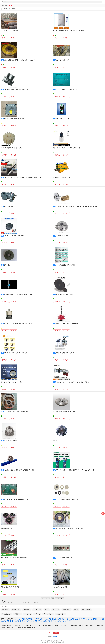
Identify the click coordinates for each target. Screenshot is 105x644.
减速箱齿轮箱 (16, 610)
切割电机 (37, 614)
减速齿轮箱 (27, 610)
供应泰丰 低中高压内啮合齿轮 (62, 177)
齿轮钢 (55, 441)
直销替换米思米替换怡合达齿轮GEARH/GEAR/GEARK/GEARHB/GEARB (77, 207)
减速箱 (47, 610)
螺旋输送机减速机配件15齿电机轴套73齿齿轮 (69, 529)
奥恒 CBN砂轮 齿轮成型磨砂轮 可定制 (12, 382)
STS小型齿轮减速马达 (63, 119)
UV (32, 603)
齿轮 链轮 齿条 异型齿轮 (11, 441)
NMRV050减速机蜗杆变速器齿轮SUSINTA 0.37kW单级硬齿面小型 (75, 470)
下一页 (57, 598)
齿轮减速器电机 (48, 614)
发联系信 (5, 38)
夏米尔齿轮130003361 (10, 265)
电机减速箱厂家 (57, 619)
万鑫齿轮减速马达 (9, 207)
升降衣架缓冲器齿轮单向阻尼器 (10, 587)
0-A (2, 603)
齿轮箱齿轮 (28, 614)
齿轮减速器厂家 (20, 619)
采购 (103, 513)
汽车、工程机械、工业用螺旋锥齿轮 (67, 89)
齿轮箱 (76, 610)
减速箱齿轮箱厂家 (56, 621)
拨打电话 (13, 38)
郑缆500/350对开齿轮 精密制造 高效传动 (16, 411)
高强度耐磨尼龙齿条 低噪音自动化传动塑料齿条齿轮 (19, 470)
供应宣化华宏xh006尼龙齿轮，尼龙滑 (12, 148)
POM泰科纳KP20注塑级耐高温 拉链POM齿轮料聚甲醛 (69, 31)
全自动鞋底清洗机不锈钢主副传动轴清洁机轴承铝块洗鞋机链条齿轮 (23, 177)
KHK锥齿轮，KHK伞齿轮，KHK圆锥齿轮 (15, 353)
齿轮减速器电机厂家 (13, 621)
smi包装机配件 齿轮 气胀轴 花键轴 (66, 265)
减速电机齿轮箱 (60, 614)
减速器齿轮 (18, 614)
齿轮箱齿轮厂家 (36, 621)
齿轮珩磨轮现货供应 (7, 529)
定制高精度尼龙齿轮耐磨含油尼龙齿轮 (67, 499)
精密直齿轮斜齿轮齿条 (63, 60)
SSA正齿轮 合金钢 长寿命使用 (65, 294)
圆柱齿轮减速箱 (6, 614)
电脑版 (55, 637)
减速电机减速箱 (86, 610)
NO (22, 603)
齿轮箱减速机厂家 (91, 619)
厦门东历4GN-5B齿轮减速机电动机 (14, 119)
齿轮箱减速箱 (37, 610)
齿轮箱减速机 (66, 610)
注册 (56, 633)
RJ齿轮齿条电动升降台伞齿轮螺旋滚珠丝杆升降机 (18, 294)
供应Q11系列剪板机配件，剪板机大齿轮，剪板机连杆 (19, 60)
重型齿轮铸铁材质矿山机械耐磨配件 (67, 353)
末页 (62, 598)
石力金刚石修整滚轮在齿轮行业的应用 (64, 411)
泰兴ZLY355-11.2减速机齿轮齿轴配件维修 (16, 499)
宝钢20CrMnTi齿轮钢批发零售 (10, 31)
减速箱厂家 (36, 619)
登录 (49, 633)
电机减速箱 (56, 610)
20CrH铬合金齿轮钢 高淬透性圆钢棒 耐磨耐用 (14, 558)
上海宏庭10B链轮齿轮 (63, 236)
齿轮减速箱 (5, 610)
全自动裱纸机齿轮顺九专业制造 (65, 558)
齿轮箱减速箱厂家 (80, 619)
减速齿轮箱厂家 (67, 621)
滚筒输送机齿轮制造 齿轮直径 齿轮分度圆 (16, 89)
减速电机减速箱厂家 (45, 619)
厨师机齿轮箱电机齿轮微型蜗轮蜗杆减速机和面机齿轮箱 (73, 382)
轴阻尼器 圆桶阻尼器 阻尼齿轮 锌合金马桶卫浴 (67, 148)
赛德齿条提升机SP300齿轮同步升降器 (67, 324)
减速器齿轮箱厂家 (25, 621)
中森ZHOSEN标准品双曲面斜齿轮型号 (15, 236)
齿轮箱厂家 (28, 619)
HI (13, 603)
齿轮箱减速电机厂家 (68, 619)
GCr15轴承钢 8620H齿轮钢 (61, 587)
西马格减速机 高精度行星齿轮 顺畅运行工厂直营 (18, 324)
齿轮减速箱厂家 (45, 621)
